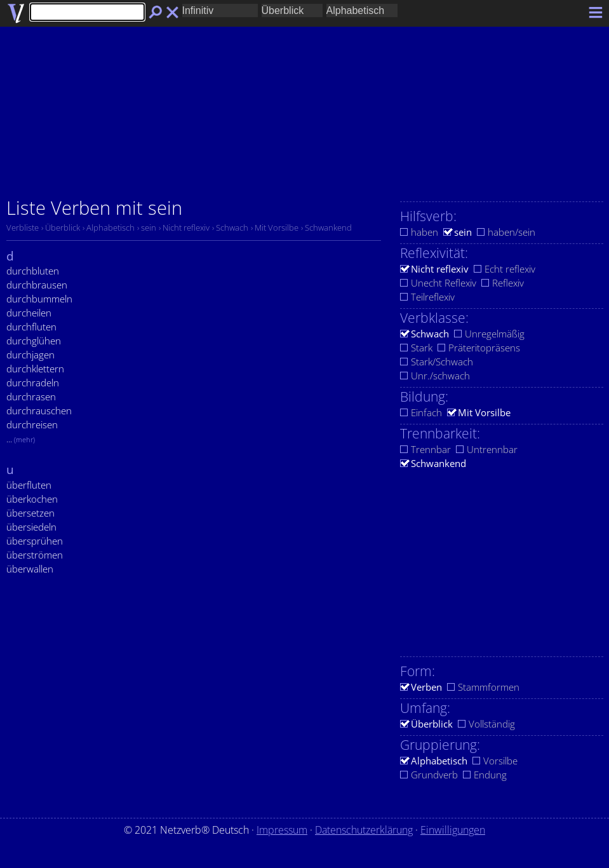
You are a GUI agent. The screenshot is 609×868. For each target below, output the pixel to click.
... (21, 439)
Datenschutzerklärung (364, 830)
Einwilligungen (453, 830)
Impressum (282, 830)
